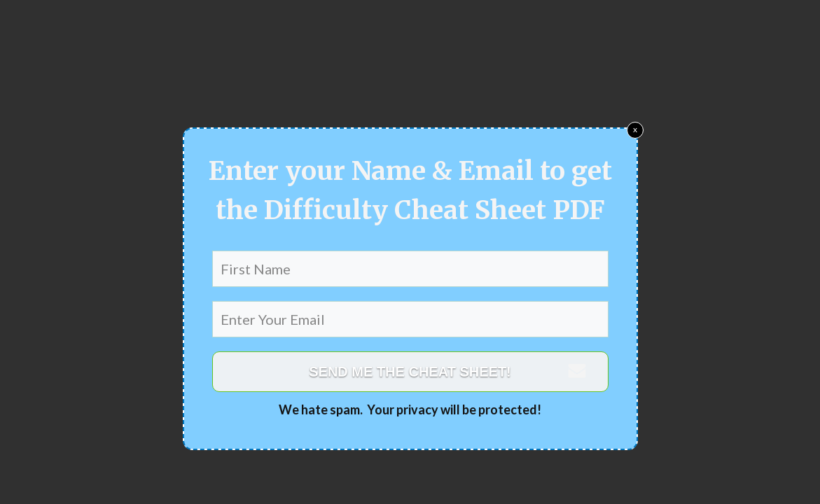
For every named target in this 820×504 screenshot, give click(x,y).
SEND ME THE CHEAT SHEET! (410, 372)
